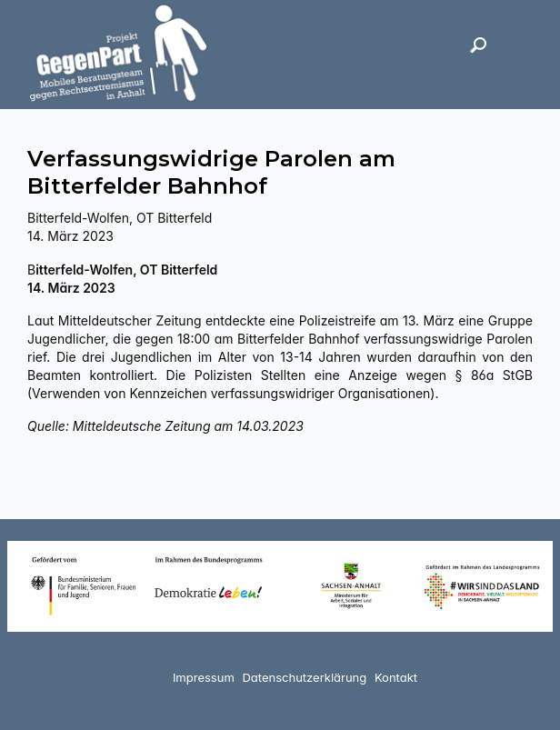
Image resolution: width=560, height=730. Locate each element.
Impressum (204, 677)
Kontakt (396, 677)
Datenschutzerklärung (304, 677)
